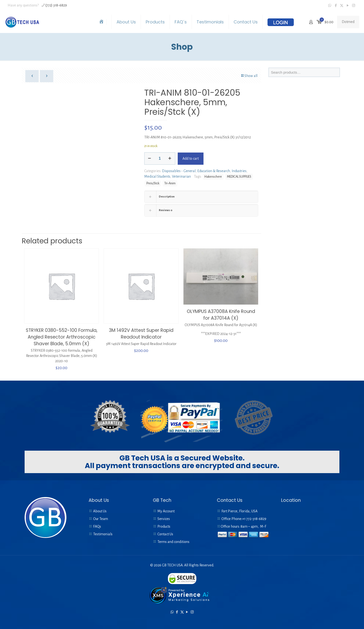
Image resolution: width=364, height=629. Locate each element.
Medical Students (157, 176)
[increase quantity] (170, 159)
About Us (100, 511)
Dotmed (348, 22)
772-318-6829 (256, 519)
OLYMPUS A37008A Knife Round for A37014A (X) (221, 315)
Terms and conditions (173, 542)
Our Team (101, 519)
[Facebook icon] (336, 6)
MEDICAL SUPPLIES (239, 177)
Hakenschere (213, 177)
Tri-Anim (170, 183)
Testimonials (103, 534)
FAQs (97, 526)
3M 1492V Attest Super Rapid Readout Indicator (141, 334)
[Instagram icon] (354, 6)
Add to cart (191, 159)
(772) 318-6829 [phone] (56, 5)
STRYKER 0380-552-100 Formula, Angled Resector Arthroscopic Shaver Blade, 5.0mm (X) (62, 337)
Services (164, 519)
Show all (249, 76)
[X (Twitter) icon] (342, 6)
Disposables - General (179, 171)
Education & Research (214, 171)
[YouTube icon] (348, 6)
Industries (239, 171)
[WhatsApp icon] (330, 6)
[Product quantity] (160, 159)
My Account (166, 511)
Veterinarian (181, 176)
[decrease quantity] (150, 159)
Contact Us (165, 534)
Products (164, 526)
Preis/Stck (153, 183)
